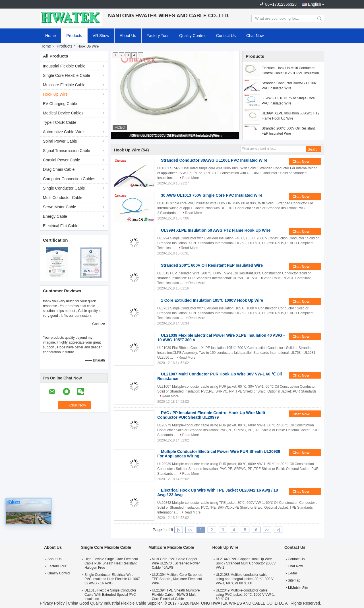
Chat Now (255, 36)
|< (179, 530)
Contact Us (226, 36)
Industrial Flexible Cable (64, 66)
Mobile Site (298, 588)
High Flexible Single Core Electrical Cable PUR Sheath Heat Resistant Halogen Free (111, 563)
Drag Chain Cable (59, 169)
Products (74, 36)
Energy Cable (55, 216)
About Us (128, 36)
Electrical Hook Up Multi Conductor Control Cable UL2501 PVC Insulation (290, 71)
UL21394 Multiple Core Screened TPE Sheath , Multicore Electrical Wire (177, 579)
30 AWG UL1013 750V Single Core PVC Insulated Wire (288, 101)
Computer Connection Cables (69, 179)
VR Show (101, 36)
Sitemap (294, 580)
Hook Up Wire (55, 94)
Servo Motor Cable (60, 207)
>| (278, 530)
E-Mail (293, 573)
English (315, 4)
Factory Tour (158, 36)
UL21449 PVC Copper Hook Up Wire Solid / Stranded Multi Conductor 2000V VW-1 (246, 563)
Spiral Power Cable (60, 141)
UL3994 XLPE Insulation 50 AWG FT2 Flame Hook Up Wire (290, 116)
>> (267, 530)
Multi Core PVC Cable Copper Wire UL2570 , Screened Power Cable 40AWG (176, 563)
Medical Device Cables (63, 113)
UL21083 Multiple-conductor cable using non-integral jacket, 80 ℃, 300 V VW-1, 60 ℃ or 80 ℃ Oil (245, 579)
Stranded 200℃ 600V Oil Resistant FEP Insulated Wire (175, 135)
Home (50, 36)
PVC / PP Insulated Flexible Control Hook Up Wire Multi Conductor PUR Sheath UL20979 (211, 415)
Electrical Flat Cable (61, 226)
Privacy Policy (52, 603)
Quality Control (192, 36)
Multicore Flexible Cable (64, 85)
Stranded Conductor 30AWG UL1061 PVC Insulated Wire (290, 86)
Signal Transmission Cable (67, 151)
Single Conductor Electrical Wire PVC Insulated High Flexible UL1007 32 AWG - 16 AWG (112, 579)
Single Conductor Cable (64, 188)
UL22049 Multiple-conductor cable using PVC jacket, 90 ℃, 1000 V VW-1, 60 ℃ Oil (245, 595)
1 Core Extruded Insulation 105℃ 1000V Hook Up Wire (212, 300)
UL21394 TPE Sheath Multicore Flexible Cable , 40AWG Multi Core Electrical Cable (176, 595)
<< (190, 530)
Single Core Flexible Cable (67, 75)
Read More (190, 178)
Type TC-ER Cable (60, 122)
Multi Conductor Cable (63, 198)
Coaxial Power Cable (62, 160)
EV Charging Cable (60, 104)
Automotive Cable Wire (63, 132)
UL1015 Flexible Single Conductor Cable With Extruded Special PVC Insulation (110, 595)
